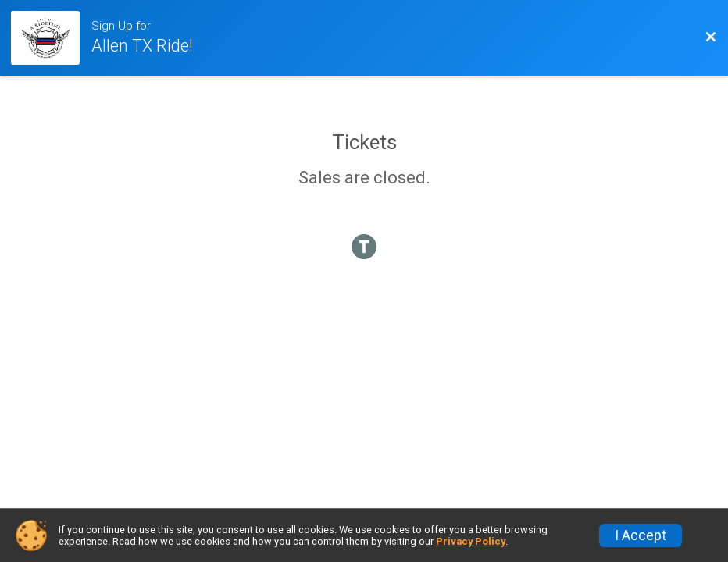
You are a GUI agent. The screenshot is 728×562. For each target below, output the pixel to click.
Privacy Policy (471, 541)
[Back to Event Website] (711, 37)
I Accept (641, 535)
